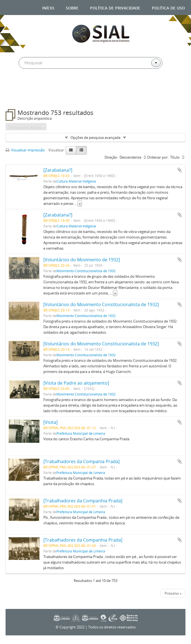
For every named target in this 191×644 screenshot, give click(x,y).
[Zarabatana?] (58, 170)
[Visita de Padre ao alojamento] (76, 383)
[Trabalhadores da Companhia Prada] (83, 501)
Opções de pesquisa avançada (95, 137)
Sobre (72, 7)
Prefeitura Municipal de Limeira (81, 433)
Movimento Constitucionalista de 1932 (86, 271)
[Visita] (50, 422)
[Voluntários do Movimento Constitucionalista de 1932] (101, 304)
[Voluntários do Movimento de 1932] (82, 260)
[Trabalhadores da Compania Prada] (81, 461)
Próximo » (173, 593)
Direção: (111, 157)
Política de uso (168, 7)
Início (48, 7)
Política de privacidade (115, 7)
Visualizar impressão (25, 150)
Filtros (19, 98)
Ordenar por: (158, 157)
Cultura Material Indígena (76, 181)
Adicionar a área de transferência (180, 170)
